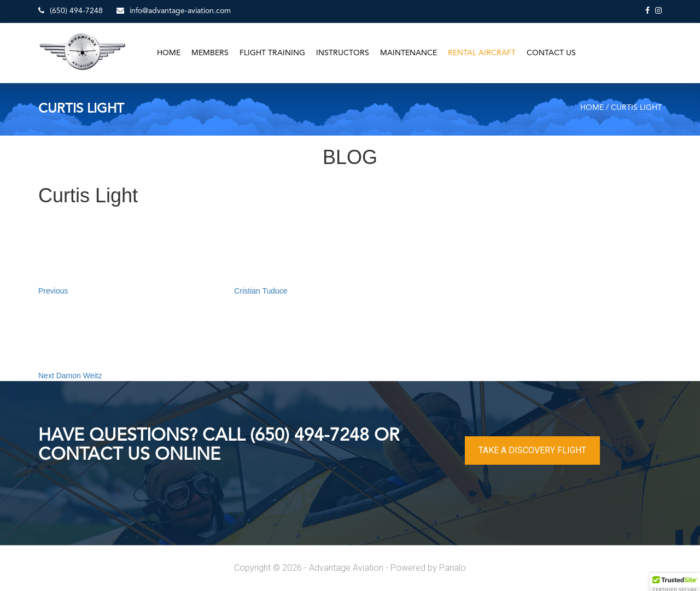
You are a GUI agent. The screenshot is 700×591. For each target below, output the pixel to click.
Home (169, 53)
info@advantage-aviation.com (174, 11)
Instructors (343, 53)
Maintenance (409, 53)
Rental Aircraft (482, 53)
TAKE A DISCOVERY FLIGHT (532, 450)
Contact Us (551, 53)
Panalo (453, 568)
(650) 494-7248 (71, 11)
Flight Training (272, 53)
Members (210, 53)
